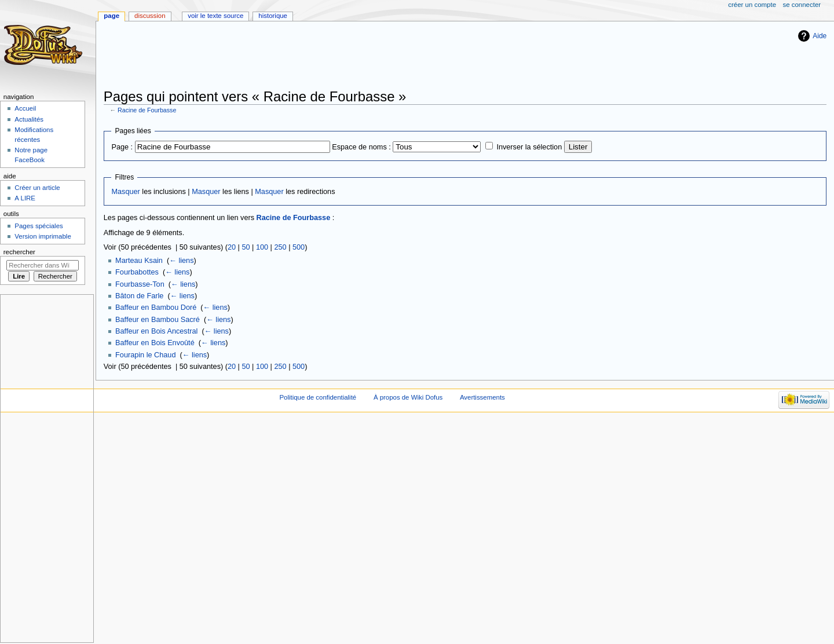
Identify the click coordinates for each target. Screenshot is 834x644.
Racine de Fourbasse (147, 110)
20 (232, 247)
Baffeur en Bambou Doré (156, 308)
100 (262, 247)
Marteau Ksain (139, 261)
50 (246, 247)
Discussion (150, 16)
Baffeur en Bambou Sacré (158, 320)
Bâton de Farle (139, 296)
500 (299, 247)
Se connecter (802, 5)
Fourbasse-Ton (140, 284)
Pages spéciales (39, 226)
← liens (181, 261)
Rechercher (19, 252)
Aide (820, 36)
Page (111, 16)
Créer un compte (752, 5)
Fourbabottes (137, 272)
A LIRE (25, 198)
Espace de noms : (361, 147)
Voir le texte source (215, 16)
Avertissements (482, 397)
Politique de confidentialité (318, 397)
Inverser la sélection (529, 147)
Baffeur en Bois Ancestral (156, 331)
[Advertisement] (314, 56)
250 (280, 247)
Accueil (25, 108)
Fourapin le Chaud (145, 355)
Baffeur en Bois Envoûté (155, 343)
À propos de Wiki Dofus (408, 397)
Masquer (125, 192)
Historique (273, 16)
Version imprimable (43, 236)
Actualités (29, 119)
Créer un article (37, 188)
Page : (122, 147)
